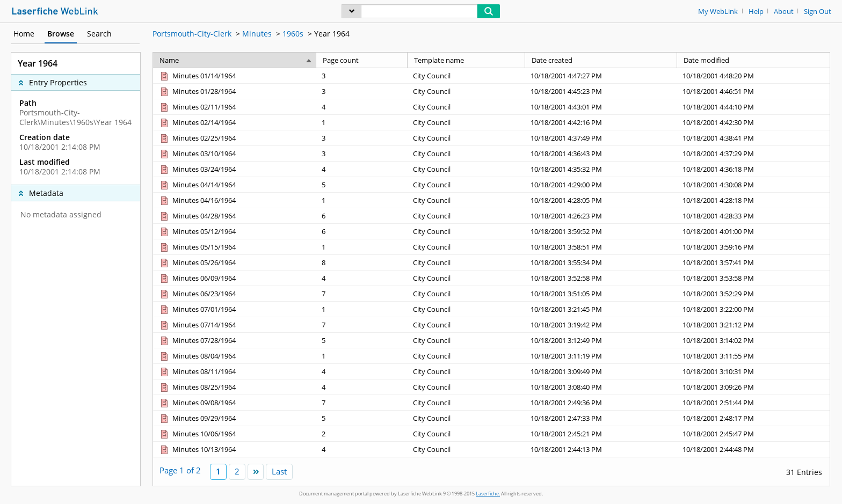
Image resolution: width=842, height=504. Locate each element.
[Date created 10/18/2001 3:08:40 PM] (601, 387)
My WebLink (718, 12)
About (784, 12)
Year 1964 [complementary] (38, 63)
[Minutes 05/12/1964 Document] (197, 231)
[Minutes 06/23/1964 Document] (197, 294)
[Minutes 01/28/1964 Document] (197, 91)
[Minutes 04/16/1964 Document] (197, 200)
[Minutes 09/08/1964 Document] (197, 403)
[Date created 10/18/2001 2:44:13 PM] (601, 449)
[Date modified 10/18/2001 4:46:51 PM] (753, 91)
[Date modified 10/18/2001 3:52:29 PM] (753, 293)
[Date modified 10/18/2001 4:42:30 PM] (753, 122)
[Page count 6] (362, 216)
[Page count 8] (362, 262)
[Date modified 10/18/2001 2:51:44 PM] (753, 402)
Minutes (257, 34)
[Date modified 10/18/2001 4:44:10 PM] (753, 107)
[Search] (419, 11)
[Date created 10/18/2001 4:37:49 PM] (601, 138)
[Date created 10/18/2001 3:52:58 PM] (601, 278)
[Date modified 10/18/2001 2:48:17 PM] (753, 418)
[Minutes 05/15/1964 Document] (197, 247)
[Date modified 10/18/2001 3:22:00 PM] (753, 309)
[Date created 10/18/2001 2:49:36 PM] (601, 402)
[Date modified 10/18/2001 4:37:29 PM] (753, 153)
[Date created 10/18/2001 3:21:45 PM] (601, 309)
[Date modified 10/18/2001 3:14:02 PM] (753, 340)
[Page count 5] (362, 184)
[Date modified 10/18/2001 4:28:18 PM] (753, 200)
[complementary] (76, 137)
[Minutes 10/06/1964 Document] (197, 434)
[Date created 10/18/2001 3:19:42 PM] (601, 324)
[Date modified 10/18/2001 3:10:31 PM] (753, 371)
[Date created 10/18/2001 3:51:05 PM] (601, 293)
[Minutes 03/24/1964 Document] (197, 169)
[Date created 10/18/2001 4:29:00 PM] (601, 184)
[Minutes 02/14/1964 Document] (197, 122)
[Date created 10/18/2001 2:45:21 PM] (601, 433)
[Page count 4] (362, 107)
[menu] (351, 11)
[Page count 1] (362, 122)
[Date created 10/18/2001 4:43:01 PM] (601, 107)
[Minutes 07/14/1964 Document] (197, 325)
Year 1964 (332, 34)
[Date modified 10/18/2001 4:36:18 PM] (753, 169)
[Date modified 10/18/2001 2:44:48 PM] (753, 449)
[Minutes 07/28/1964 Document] (197, 340)
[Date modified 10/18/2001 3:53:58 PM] (753, 278)
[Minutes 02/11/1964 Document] (197, 107)
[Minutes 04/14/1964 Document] (197, 185)
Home (24, 34)
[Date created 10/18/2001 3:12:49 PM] (601, 340)
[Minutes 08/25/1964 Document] (197, 387)
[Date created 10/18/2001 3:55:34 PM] (601, 262)
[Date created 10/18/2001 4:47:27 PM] (601, 76)
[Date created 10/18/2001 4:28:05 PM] (601, 200)
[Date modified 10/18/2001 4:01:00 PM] (753, 231)
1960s (293, 34)
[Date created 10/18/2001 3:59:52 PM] (601, 231)
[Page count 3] (362, 76)
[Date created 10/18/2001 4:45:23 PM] (601, 91)
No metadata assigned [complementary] (61, 215)
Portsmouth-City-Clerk (192, 34)
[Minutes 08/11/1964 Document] (197, 371)
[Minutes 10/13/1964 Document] (197, 449)
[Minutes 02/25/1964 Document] (197, 138)
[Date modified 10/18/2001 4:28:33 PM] (753, 216)
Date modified (706, 60)
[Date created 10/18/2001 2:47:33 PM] (601, 418)
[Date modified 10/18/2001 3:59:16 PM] (753, 247)
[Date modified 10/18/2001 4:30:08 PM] (753, 184)
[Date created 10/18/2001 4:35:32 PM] (601, 169)
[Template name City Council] (466, 76)
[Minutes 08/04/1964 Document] (197, 356)
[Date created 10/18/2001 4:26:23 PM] (601, 216)
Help (756, 12)
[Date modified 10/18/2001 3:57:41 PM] (753, 262)
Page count (341, 60)
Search (99, 34)
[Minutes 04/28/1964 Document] (197, 216)
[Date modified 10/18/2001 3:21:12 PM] (753, 324)
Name (169, 60)
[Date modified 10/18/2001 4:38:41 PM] (753, 138)
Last (279, 471)
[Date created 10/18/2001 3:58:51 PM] (601, 247)
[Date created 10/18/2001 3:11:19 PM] (601, 356)
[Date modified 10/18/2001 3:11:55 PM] (753, 356)
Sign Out (818, 12)
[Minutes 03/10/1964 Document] (197, 154)
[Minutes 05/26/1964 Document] (197, 262)
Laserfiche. (488, 494)
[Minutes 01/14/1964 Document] (197, 76)
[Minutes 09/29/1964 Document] (197, 418)
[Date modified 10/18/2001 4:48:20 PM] (753, 76)
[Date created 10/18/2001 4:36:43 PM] (601, 153)
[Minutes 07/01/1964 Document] (197, 309)
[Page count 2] (362, 433)
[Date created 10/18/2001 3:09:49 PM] (601, 371)
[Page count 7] (362, 293)
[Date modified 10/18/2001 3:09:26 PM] (753, 387)
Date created (552, 60)
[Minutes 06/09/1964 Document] (197, 278)
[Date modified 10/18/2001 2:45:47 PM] (753, 433)
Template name (439, 60)
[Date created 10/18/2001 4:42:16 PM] (601, 122)
